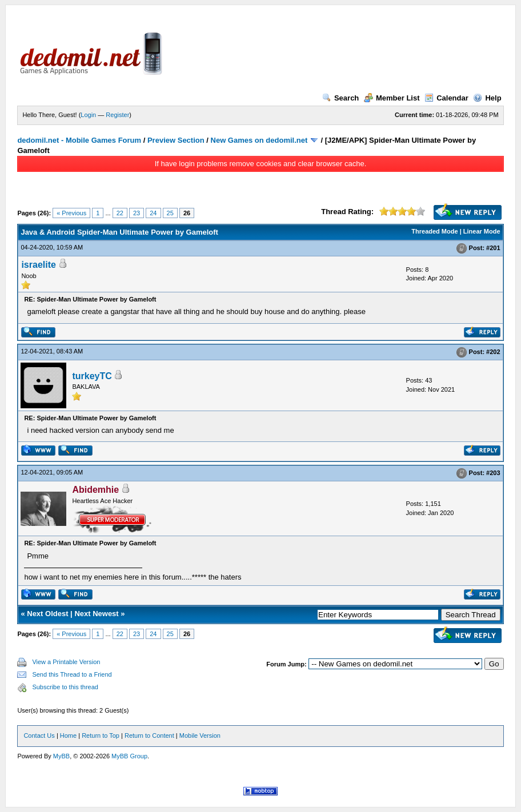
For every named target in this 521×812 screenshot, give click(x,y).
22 (120, 213)
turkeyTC (92, 376)
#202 (493, 352)
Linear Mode (482, 231)
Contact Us (39, 735)
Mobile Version (200, 735)
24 (153, 213)
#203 (493, 473)
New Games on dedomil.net (259, 140)
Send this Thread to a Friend (72, 674)
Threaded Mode (434, 231)
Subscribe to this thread (65, 687)
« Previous (71, 213)
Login (88, 115)
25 (170, 213)
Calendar (446, 98)
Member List (392, 98)
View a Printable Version (66, 662)
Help (487, 98)
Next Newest (96, 614)
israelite (38, 265)
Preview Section (176, 140)
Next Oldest (47, 614)
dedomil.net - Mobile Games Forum (79, 140)
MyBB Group (129, 756)
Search (340, 98)
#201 (493, 248)
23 (137, 213)
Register (117, 115)
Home (68, 735)
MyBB (61, 756)
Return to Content (149, 735)
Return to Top (101, 735)
